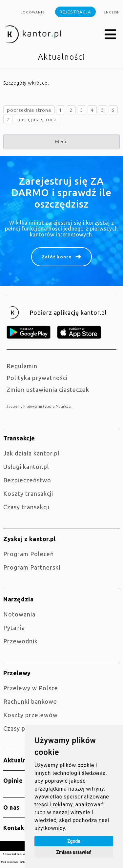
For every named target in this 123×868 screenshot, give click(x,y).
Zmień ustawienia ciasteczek (48, 390)
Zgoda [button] (74, 841)
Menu (61, 142)
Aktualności (21, 760)
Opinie (13, 780)
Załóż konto (57, 257)
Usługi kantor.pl (26, 467)
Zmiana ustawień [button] (74, 852)
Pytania (14, 628)
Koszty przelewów (31, 715)
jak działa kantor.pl (31, 453)
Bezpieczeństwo (27, 480)
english (112, 12)
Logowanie (33, 12)
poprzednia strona (29, 110)
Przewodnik (20, 641)
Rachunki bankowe (30, 701)
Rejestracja (75, 12)
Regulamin (22, 366)
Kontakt (15, 828)
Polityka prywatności (37, 378)
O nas (11, 807)
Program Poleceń (29, 554)
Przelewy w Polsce (31, 688)
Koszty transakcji (28, 494)
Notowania (19, 614)
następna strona (37, 120)
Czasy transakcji (26, 507)
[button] (111, 35)
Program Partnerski (32, 567)
